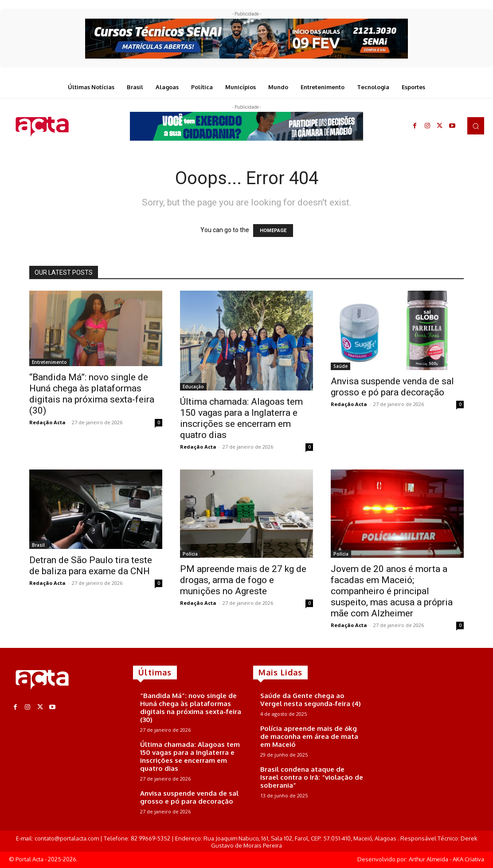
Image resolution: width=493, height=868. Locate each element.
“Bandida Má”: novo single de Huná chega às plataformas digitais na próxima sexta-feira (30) (92, 394)
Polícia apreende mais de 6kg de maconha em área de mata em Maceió (309, 736)
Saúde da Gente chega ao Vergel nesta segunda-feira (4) (311, 700)
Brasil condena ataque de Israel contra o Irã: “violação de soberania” (312, 777)
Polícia (190, 554)
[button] (476, 126)
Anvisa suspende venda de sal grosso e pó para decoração (392, 387)
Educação (193, 387)
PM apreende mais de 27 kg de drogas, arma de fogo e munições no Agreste (243, 580)
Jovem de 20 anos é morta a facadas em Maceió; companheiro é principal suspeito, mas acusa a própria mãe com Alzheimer (392, 591)
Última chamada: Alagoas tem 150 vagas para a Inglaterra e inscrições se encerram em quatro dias (241, 418)
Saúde (340, 366)
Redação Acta (47, 422)
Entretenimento (49, 362)
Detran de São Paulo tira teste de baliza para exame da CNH (91, 566)
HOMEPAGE (273, 231)
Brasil (38, 545)
